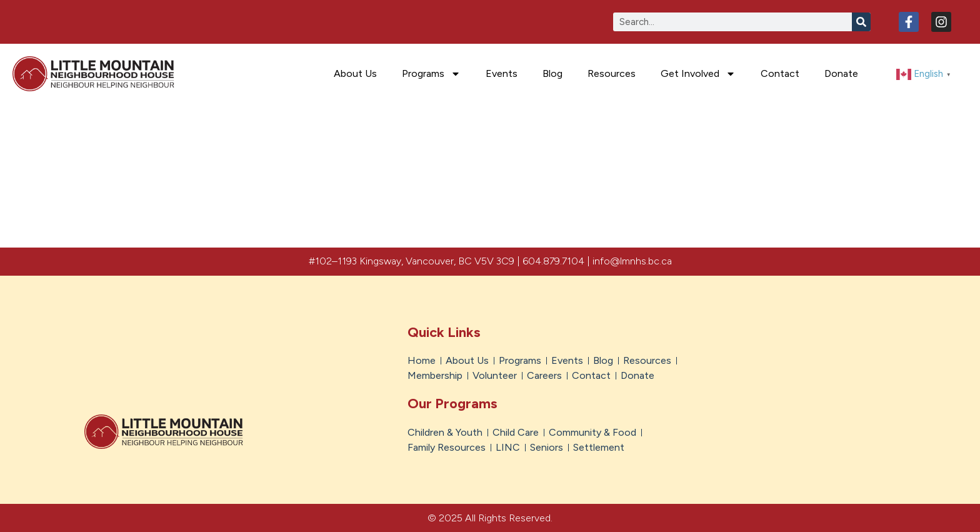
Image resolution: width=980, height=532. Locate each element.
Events (502, 73)
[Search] (861, 22)
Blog (552, 73)
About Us (355, 73)
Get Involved (698, 74)
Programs (431, 74)
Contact (780, 73)
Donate (841, 73)
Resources (612, 73)
